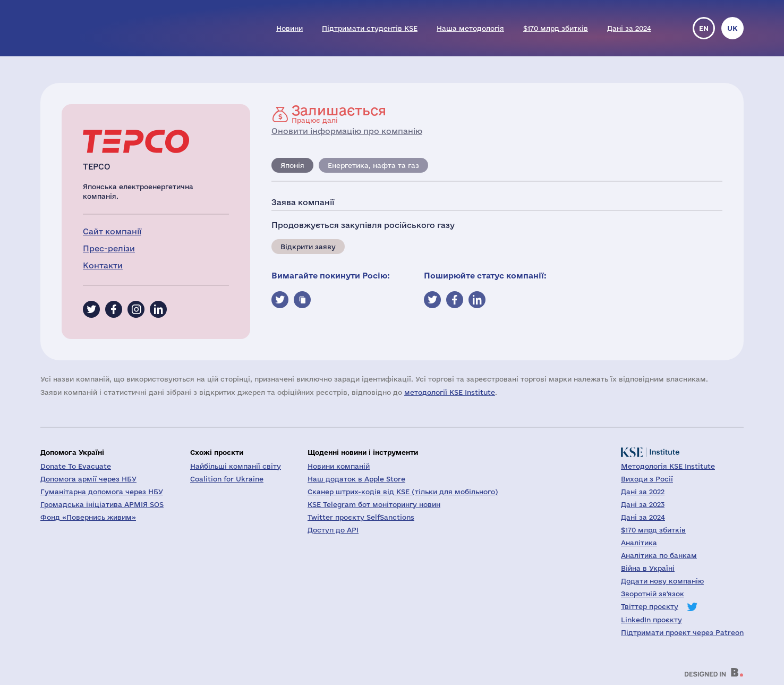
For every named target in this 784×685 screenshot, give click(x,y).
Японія (292, 165)
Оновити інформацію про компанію (347, 131)
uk (732, 28)
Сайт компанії (112, 231)
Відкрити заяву (308, 247)
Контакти (103, 265)
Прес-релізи (109, 248)
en (704, 28)
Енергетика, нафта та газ (373, 165)
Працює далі (339, 114)
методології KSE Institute (450, 392)
